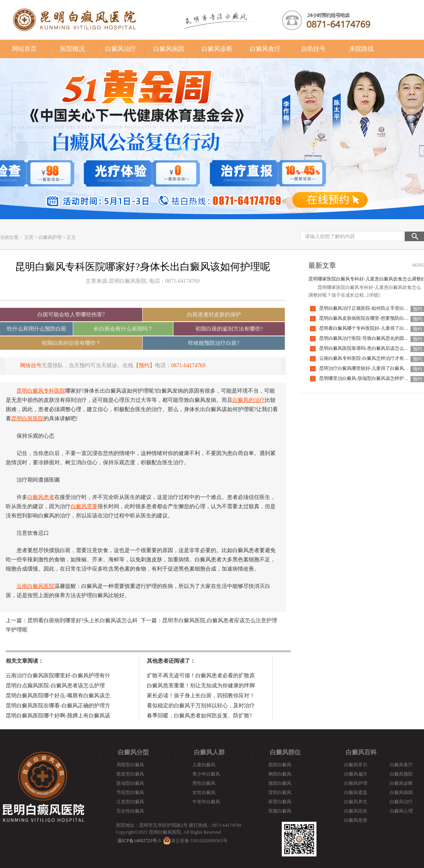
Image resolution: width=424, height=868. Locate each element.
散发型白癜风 (130, 774)
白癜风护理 (50, 237)
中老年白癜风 (206, 802)
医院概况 (72, 49)
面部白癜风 (280, 765)
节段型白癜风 (130, 792)
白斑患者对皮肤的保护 (214, 315)
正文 (71, 237)
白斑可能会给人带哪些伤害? (71, 315)
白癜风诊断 (217, 49)
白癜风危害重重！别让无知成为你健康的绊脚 (201, 686)
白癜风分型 (133, 752)
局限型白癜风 (130, 765)
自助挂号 (313, 49)
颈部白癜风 (280, 783)
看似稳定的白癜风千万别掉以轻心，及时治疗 (201, 706)
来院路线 (362, 49)
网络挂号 (31, 365)
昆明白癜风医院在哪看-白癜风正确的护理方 (58, 706)
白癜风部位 (285, 752)
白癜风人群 (209, 752)
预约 (417, 309)
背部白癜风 (280, 792)
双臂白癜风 (280, 802)
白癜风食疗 (265, 49)
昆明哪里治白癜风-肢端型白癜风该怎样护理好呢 (368, 378)
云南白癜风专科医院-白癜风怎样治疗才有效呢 (366, 358)
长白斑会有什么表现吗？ (123, 329)
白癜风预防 (401, 774)
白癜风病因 (169, 49)
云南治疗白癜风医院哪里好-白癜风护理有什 (58, 676)
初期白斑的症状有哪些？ (71, 343)
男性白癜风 (204, 783)
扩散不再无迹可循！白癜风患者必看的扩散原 (201, 676)
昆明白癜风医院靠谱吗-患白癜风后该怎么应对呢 (368, 348)
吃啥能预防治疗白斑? (214, 343)
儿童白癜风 (204, 765)
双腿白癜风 (280, 811)
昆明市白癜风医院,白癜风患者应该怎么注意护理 (220, 620)
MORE (418, 265)
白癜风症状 (356, 811)
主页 (29, 237)
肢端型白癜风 (130, 783)
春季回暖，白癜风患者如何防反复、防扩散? (199, 716)
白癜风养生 (356, 802)
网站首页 (24, 49)
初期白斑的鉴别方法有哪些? (229, 329)
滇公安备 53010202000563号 (199, 841)
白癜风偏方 (356, 774)
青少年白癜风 (206, 774)
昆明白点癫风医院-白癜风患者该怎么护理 (55, 686)
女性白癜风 (204, 792)
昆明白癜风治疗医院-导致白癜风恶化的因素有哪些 (371, 338)
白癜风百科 (361, 752)
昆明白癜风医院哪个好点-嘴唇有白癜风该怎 (58, 696)
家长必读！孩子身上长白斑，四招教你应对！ (201, 696)
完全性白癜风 (130, 811)
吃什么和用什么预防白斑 (37, 329)
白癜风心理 (401, 811)
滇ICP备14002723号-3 (139, 841)
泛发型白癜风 (130, 802)
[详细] (374, 295)
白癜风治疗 (121, 49)
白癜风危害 (356, 820)
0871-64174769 (188, 365)
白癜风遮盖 (356, 792)
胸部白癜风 (280, 774)
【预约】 (144, 365)
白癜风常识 (356, 765)
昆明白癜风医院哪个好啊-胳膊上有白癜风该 (58, 716)
